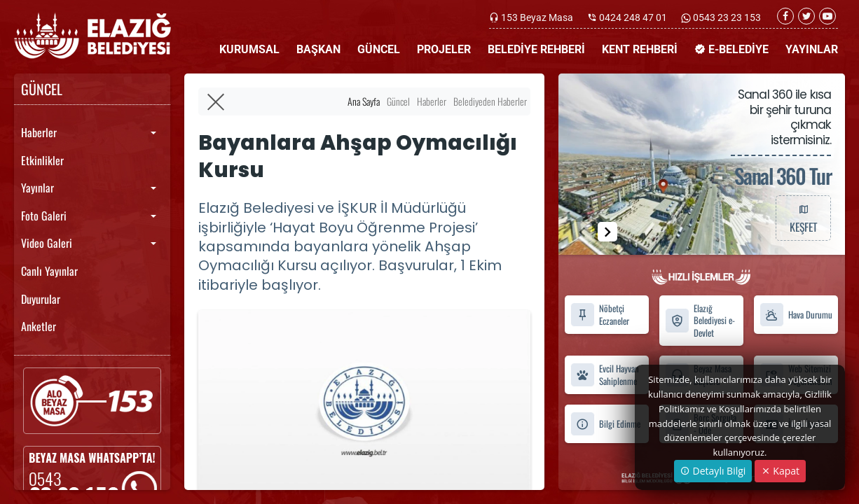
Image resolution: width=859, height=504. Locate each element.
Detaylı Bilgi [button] (713, 471)
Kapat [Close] (780, 471)
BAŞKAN (318, 49)
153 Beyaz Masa (537, 17)
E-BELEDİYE (731, 49)
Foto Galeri (44, 216)
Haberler (39, 132)
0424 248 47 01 (633, 17)
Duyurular (41, 299)
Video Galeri (47, 243)
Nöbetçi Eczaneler (600, 315)
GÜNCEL (379, 49)
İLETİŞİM (787, 84)
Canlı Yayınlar (49, 271)
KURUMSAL (249, 49)
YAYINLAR (812, 49)
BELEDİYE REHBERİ (536, 49)
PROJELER (444, 49)
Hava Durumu (796, 315)
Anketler (39, 326)
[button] (607, 232)
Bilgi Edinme (605, 424)
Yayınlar (37, 188)
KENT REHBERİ (640, 49)
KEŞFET (803, 218)
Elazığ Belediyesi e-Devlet (700, 321)
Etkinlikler (42, 160)
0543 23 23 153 (726, 17)
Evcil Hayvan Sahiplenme (605, 375)
